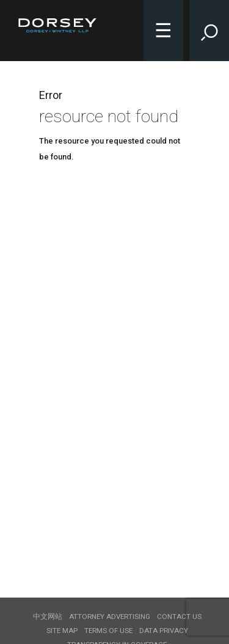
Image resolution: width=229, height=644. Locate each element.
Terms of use (108, 631)
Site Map (62, 631)
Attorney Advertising (110, 617)
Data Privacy (164, 631)
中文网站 (48, 617)
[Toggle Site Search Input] (209, 31)
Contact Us (179, 617)
